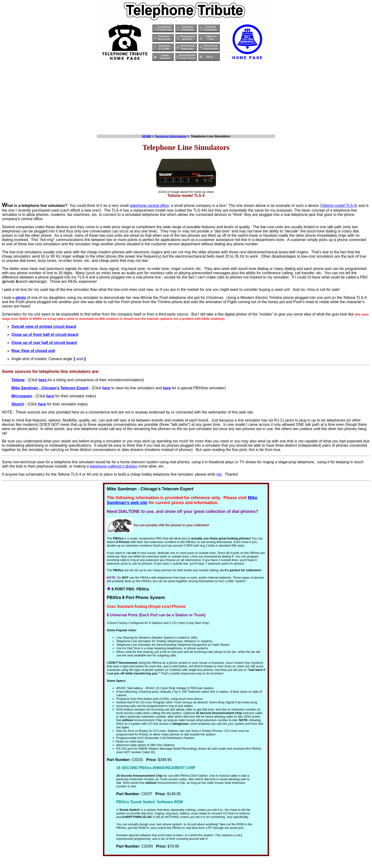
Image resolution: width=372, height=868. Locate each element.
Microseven (22, 396)
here (43, 380)
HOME (146, 136)
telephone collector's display (114, 466)
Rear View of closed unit (33, 351)
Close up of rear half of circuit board (44, 343)
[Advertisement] (186, 97)
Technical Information (171, 136)
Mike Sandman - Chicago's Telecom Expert (50, 388)
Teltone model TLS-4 (339, 206)
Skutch (18, 404)
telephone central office (149, 206)
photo (21, 298)
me (219, 474)
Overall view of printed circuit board (44, 327)
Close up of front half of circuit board (45, 335)
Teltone (18, 380)
